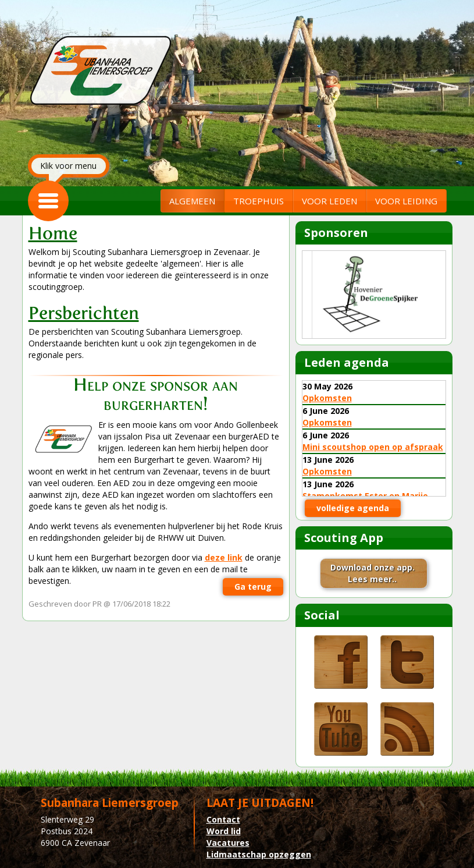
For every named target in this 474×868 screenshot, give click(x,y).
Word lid (224, 831)
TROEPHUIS (259, 201)
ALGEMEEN (192, 201)
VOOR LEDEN (329, 201)
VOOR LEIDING (406, 201)
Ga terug (253, 587)
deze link (224, 557)
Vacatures (228, 843)
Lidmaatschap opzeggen (259, 854)
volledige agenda (353, 508)
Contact (223, 819)
